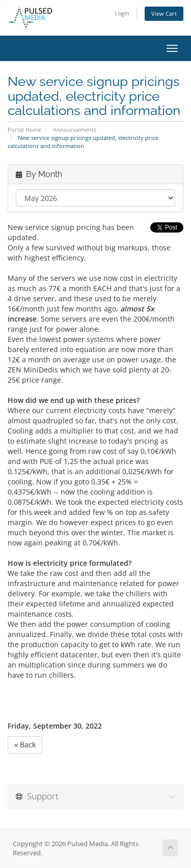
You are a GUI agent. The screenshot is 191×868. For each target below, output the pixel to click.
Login (122, 13)
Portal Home (24, 129)
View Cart (164, 13)
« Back (25, 745)
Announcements (75, 129)
